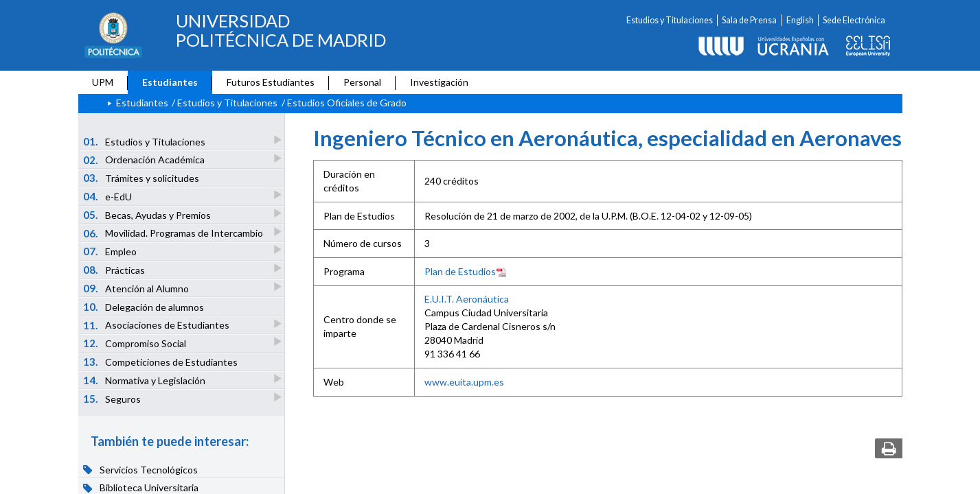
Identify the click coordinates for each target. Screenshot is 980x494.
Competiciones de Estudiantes (160, 362)
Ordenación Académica (145, 160)
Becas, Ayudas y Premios (148, 214)
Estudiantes (170, 82)
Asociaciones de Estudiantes (157, 325)
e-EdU (108, 196)
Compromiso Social (135, 343)
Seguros (113, 398)
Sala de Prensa (749, 20)
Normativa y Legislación (145, 380)
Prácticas (115, 269)
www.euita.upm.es (464, 382)
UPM (103, 82)
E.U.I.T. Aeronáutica (467, 299)
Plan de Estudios (466, 271)
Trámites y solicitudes (141, 178)
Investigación (439, 82)
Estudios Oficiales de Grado (347, 103)
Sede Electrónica (854, 20)
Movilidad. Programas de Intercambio (174, 233)
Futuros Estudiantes (271, 82)
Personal (362, 82)
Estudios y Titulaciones (670, 20)
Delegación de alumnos (144, 307)
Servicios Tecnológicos (140, 469)
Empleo (111, 251)
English (800, 20)
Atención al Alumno (137, 288)
